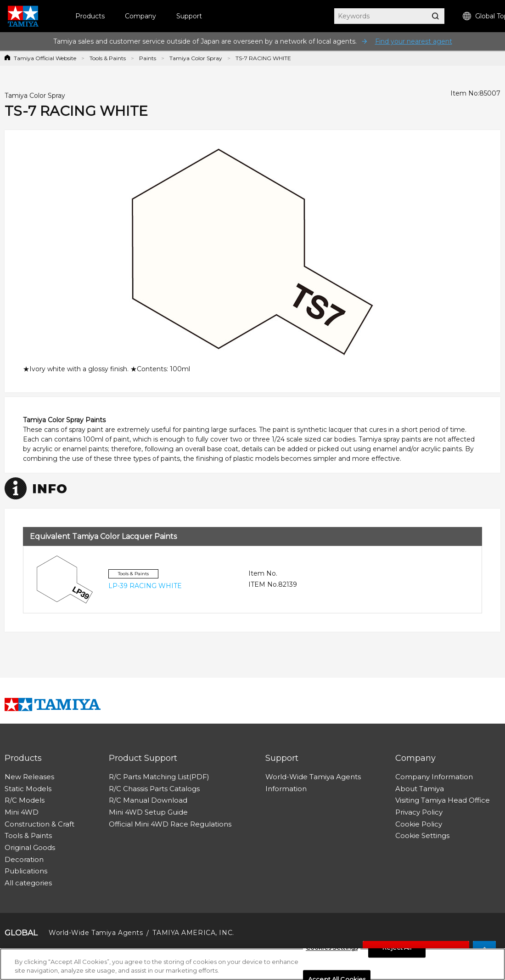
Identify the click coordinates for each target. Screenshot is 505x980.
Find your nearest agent (414, 41)
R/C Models (25, 800)
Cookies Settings (332, 950)
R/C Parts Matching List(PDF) (159, 777)
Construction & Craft (39, 824)
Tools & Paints (108, 58)
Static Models (28, 789)
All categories (28, 883)
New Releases (29, 777)
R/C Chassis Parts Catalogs (154, 789)
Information (286, 789)
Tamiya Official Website (45, 58)
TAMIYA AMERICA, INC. (193, 933)
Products (90, 16)
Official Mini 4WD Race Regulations (170, 824)
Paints (148, 58)
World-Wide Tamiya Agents (313, 777)
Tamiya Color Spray (196, 58)
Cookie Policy (419, 824)
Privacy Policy (419, 812)
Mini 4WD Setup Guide (148, 812)
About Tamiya (420, 789)
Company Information (434, 777)
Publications (26, 871)
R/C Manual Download (148, 800)
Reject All (397, 950)
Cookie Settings (422, 836)
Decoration (24, 859)
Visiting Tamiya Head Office (443, 800)
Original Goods (30, 847)
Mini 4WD (22, 812)
